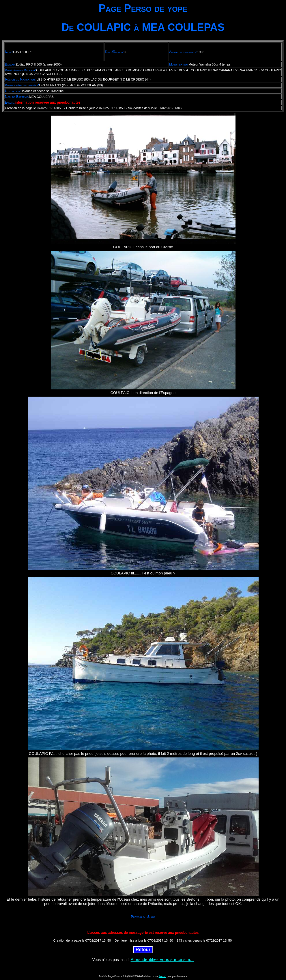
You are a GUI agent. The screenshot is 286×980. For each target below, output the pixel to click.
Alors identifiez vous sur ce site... (162, 959)
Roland (162, 976)
